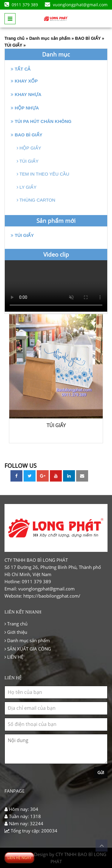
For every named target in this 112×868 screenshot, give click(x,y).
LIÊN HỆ (14, 657)
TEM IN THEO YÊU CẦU (43, 174)
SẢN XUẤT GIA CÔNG (28, 649)
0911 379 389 (21, 5)
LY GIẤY (27, 187)
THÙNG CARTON (36, 200)
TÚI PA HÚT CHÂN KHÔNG (41, 121)
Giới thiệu (16, 632)
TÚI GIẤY (13, 45)
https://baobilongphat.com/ (52, 596)
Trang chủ (14, 38)
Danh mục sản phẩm (50, 38)
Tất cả (21, 69)
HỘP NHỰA (25, 108)
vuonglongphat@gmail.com (76, 5)
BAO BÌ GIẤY (88, 38)
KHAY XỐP (24, 81)
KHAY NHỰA (26, 94)
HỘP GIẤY (29, 148)
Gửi (101, 772)
